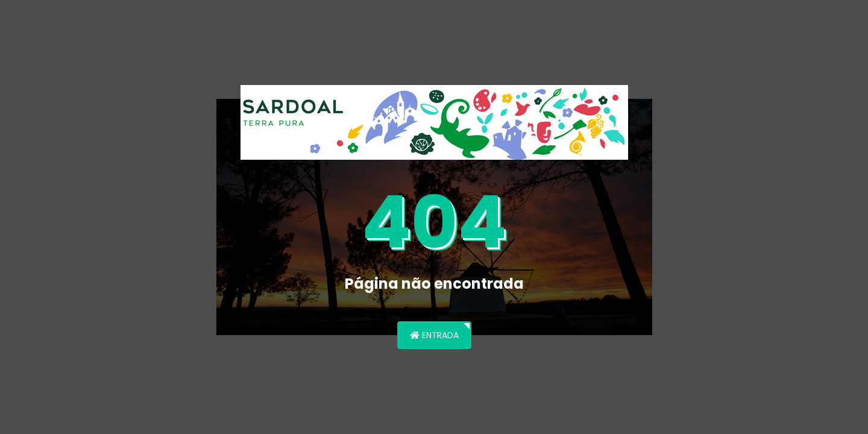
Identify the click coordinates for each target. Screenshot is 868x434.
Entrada (434, 335)
